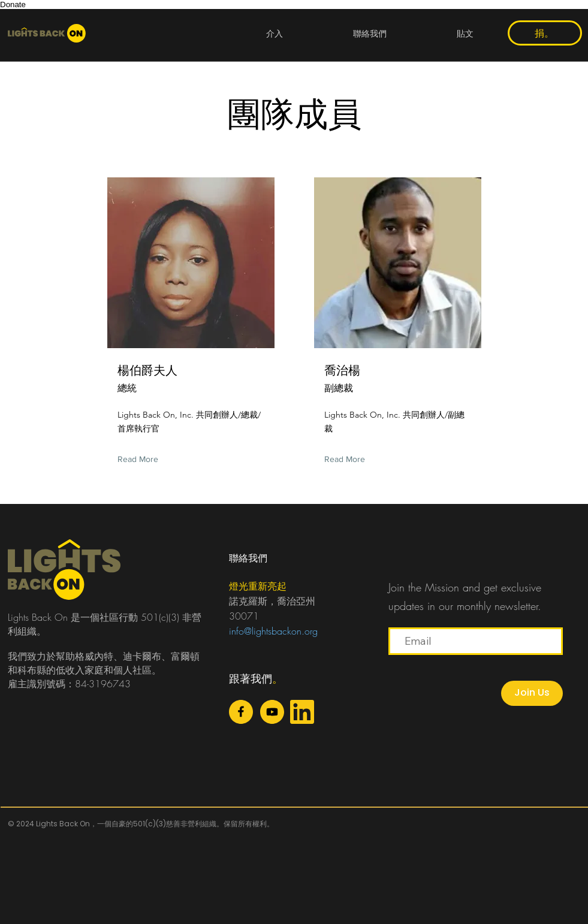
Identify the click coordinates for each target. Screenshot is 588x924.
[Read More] (141, 459)
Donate (13, 4)
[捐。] (545, 33)
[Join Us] (532, 693)
